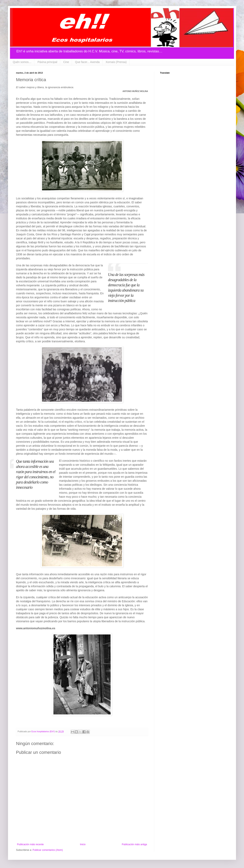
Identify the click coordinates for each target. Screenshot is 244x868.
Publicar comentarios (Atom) (48, 850)
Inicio (83, 844)
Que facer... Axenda (87, 62)
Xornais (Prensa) (116, 62)
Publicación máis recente (30, 844)
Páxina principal (47, 62)
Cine (66, 62)
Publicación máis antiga (134, 844)
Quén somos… (22, 62)
